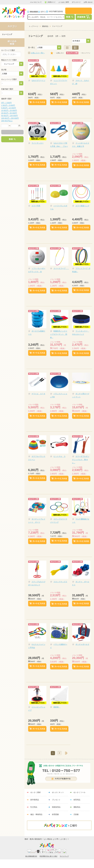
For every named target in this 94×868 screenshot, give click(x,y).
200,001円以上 (7, 121)
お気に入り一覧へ (38, 53)
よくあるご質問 (64, 2)
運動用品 (45, 26)
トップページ (34, 26)
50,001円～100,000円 (9, 116)
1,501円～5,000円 (8, 105)
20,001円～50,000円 (9, 113)
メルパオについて (36, 2)
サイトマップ (64, 856)
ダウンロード (76, 2)
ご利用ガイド (50, 2)
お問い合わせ (88, 2)
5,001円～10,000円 (9, 108)
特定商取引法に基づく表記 (48, 856)
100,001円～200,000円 (10, 118)
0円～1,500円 (6, 103)
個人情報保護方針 (31, 856)
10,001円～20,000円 (9, 110)
